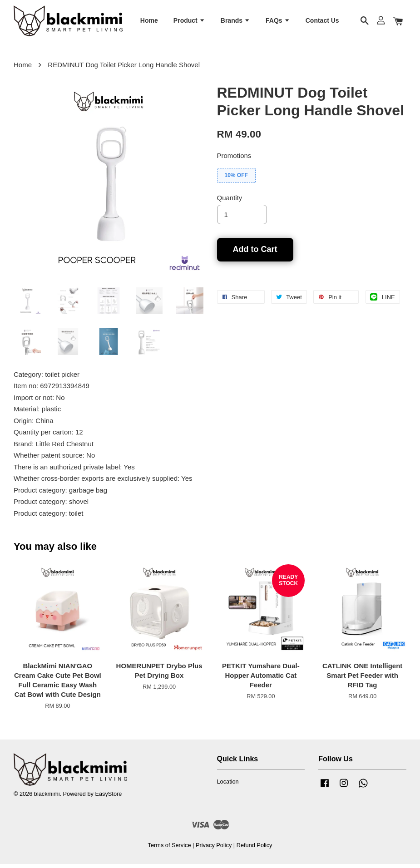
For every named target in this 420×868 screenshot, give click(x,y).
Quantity (230, 202)
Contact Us (322, 22)
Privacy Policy (214, 849)
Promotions (234, 160)
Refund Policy (254, 849)
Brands (235, 22)
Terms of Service (170, 849)
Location (228, 786)
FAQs (278, 22)
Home (149, 22)
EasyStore (108, 798)
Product (189, 22)
